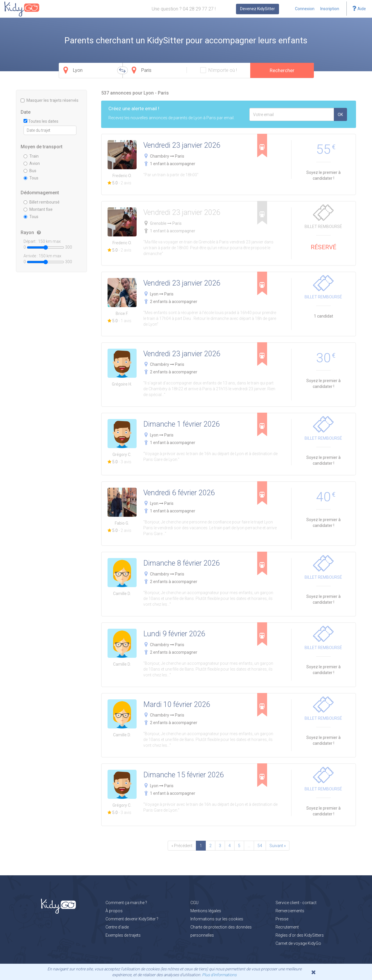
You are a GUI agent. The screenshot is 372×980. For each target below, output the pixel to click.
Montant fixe (38, 209)
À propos (114, 911)
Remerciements (290, 911)
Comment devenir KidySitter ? (132, 919)
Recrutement (287, 927)
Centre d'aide (117, 927)
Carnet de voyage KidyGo (298, 943)
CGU (194, 903)
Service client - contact (296, 903)
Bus (30, 171)
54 (260, 846)
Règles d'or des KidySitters (300, 935)
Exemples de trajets (123, 935)
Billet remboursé (42, 202)
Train (31, 156)
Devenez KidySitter (257, 9)
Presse (282, 919)
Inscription (330, 9)
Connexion (305, 9)
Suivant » (278, 846)
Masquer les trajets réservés (50, 100)
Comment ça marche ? (126, 903)
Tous (31, 178)
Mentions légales (206, 911)
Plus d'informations (219, 975)
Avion (32, 163)
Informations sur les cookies (217, 919)
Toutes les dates (41, 121)
